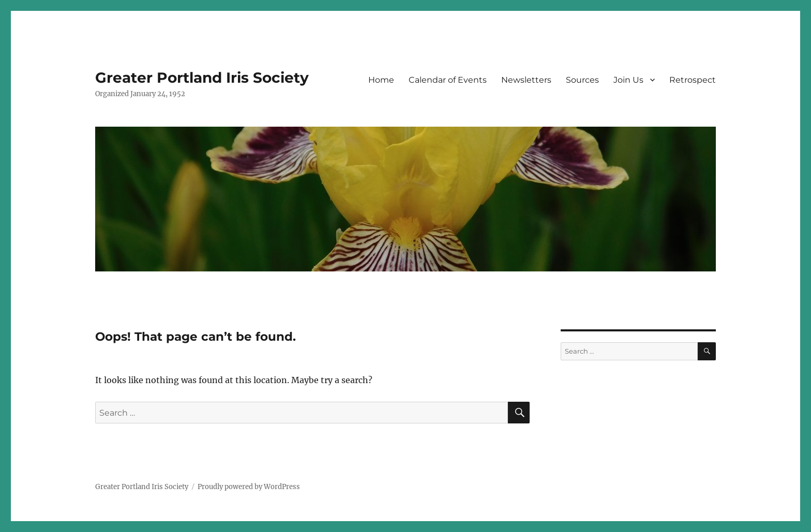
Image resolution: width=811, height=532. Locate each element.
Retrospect (693, 80)
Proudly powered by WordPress (249, 487)
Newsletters (526, 80)
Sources (582, 80)
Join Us (628, 80)
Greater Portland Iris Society (202, 78)
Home (381, 80)
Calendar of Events (448, 80)
